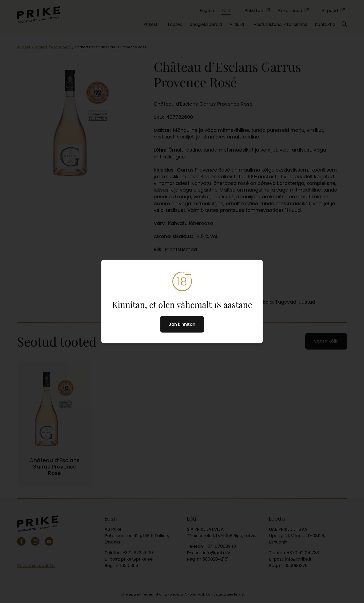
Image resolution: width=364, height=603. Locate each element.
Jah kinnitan (182, 324)
